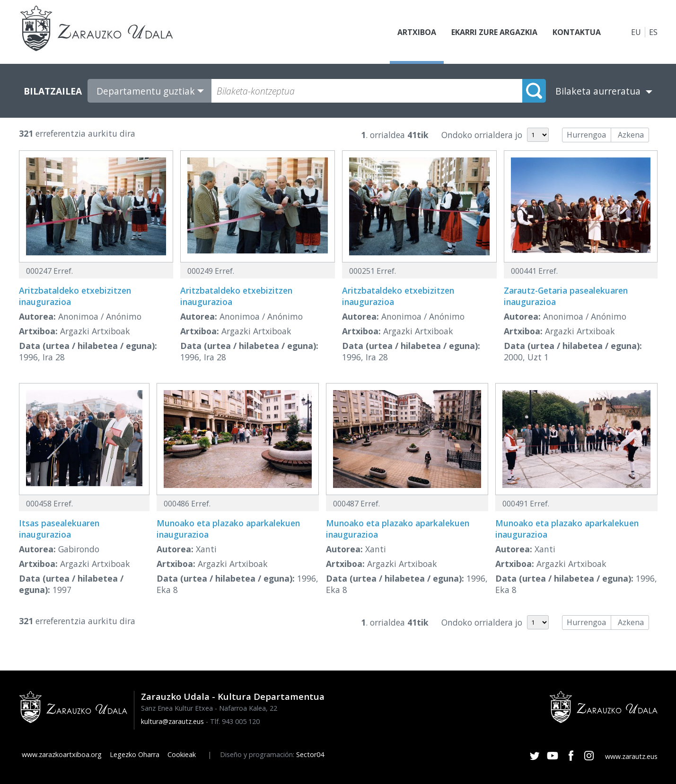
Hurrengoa (586, 135)
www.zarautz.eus (631, 756)
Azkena (631, 135)
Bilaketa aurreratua (598, 91)
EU (636, 32)
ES (653, 32)
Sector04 (310, 754)
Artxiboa (417, 32)
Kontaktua (577, 32)
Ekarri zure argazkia (494, 32)
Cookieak (182, 754)
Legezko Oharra (135, 754)
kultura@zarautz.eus (172, 721)
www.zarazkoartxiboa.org (62, 754)
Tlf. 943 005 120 (235, 721)
